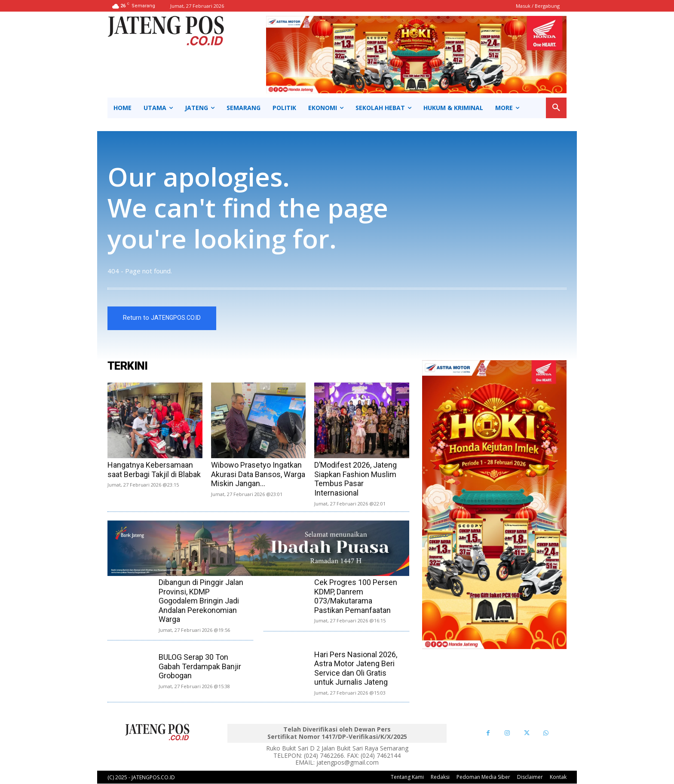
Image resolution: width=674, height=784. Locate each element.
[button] (556, 108)
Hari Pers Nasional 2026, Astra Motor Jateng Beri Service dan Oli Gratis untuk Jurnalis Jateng (356, 668)
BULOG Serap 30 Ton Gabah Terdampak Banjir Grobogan (200, 666)
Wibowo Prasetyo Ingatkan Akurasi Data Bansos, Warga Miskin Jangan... (258, 474)
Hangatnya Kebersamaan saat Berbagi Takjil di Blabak (154, 470)
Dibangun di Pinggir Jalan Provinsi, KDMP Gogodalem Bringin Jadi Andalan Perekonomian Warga (201, 601)
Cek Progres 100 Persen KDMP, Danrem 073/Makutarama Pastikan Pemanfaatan (356, 596)
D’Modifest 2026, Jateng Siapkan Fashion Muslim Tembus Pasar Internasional (355, 479)
